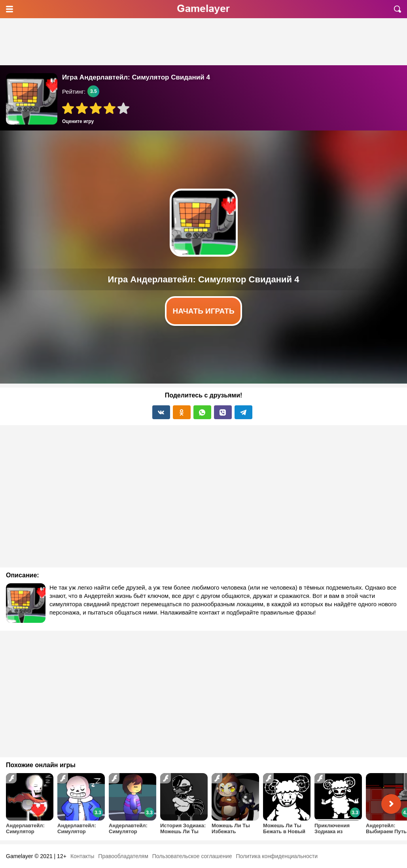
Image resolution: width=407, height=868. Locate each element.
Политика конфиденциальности (277, 856)
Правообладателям (123, 856)
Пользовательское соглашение (192, 856)
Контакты (82, 856)
